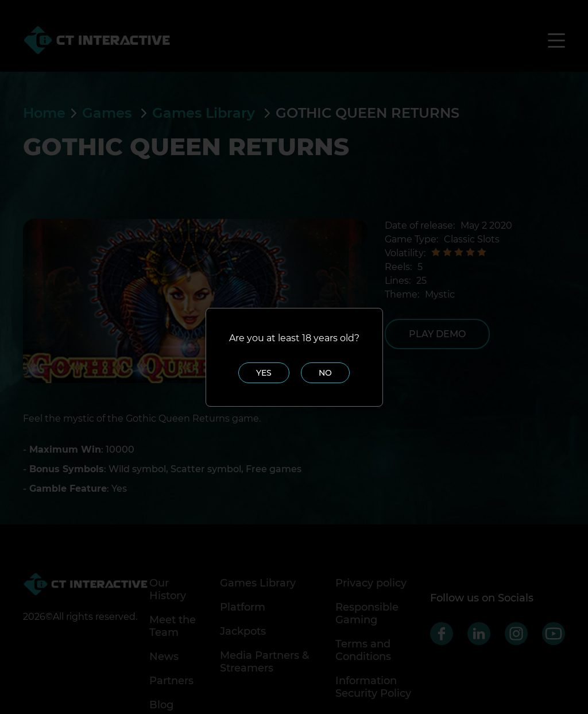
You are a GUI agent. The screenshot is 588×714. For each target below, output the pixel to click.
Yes (264, 373)
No (325, 373)
